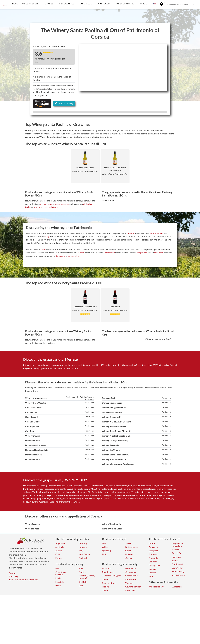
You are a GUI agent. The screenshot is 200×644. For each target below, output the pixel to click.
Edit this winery (64, 103)
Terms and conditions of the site (24, 579)
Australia (60, 547)
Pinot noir (107, 568)
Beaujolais (153, 551)
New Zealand (85, 554)
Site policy (14, 576)
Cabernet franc (109, 583)
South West (177, 564)
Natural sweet (132, 547)
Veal (81, 586)
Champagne (154, 565)
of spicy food (46, 204)
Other (128, 551)
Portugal (83, 558)
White (105, 547)
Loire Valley (177, 568)
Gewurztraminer (133, 587)
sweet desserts (62, 204)
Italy (47, 236)
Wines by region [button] (30, 4)
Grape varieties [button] (67, 4)
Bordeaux (153, 554)
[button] (154, 4)
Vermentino (109, 253)
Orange (129, 558)
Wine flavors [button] (104, 4)
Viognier (129, 583)
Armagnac (153, 547)
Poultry (82, 572)
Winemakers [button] (86, 4)
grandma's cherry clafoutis (46, 207)
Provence (176, 557)
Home (15, 4)
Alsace (152, 543)
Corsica (130, 233)
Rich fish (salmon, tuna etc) (87, 577)
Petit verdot (131, 579)
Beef (57, 568)
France (59, 558)
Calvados (153, 562)
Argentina (60, 543)
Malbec (105, 590)
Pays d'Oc (177, 553)
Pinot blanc (131, 590)
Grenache (61, 256)
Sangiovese (142, 253)
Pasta (58, 586)
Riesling (106, 587)
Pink (104, 554)
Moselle (176, 549)
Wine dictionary (156, 587)
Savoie (175, 560)
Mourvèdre (131, 568)
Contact (13, 573)
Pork (81, 568)
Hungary (83, 547)
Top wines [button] (48, 4)
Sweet (128, 543)
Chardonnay (108, 572)
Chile (58, 554)
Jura (151, 576)
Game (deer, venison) (61, 573)
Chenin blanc (131, 576)
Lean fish (60, 582)
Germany (83, 543)
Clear (43, 249)
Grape (81, 253)
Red (104, 543)
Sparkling (106, 551)
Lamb (58, 578)
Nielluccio (159, 253)
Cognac (152, 569)
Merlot (105, 579)
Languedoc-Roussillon (177, 545)
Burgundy (153, 558)
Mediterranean (156, 233)
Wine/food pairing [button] (125, 4)
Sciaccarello (73, 256)
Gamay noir (131, 572)
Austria (59, 551)
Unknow (129, 554)
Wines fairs (177, 587)
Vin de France (178, 575)
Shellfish (83, 582)
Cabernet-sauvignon (112, 576)
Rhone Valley (178, 571)
